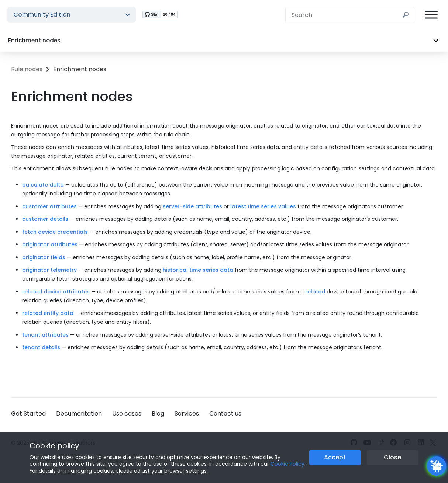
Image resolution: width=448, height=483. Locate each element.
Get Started (28, 413)
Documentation (79, 413)
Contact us (225, 413)
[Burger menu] (431, 15)
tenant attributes (45, 335)
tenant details (41, 347)
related (315, 292)
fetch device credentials (55, 232)
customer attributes (49, 206)
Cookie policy (54, 446)
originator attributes (50, 244)
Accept (335, 457)
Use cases (127, 413)
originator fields (44, 257)
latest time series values (263, 206)
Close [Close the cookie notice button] (392, 457)
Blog (158, 413)
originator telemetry (49, 270)
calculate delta (43, 185)
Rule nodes (27, 69)
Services (187, 413)
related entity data (48, 313)
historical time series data (198, 270)
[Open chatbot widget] (437, 466)
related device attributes (56, 292)
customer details (45, 219)
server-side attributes (192, 206)
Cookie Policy (287, 464)
